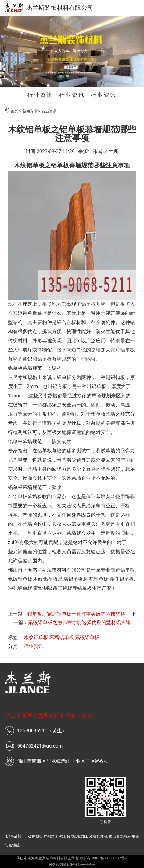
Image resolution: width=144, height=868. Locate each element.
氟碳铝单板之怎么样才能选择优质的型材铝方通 (79, 622)
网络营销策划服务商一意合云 (72, 865)
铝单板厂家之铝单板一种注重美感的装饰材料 (76, 614)
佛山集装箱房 (120, 837)
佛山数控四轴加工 (74, 837)
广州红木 (51, 837)
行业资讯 (40, 95)
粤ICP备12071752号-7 (110, 858)
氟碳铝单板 (87, 637)
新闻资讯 (30, 111)
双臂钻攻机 (99, 837)
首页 (14, 111)
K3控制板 (35, 837)
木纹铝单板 (45, 579)
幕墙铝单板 (62, 637)
